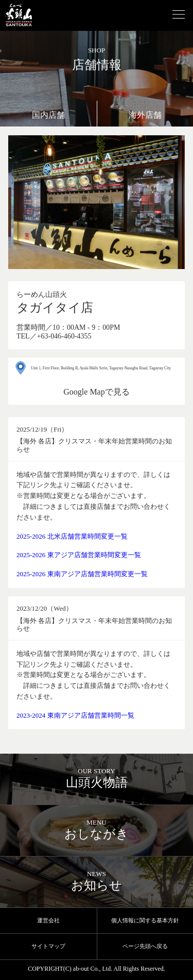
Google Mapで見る (96, 392)
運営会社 (48, 920)
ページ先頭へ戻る (145, 946)
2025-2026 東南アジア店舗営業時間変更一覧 (82, 574)
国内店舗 (48, 115)
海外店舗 (145, 115)
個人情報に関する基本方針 (145, 920)
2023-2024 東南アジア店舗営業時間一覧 (75, 715)
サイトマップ (48, 946)
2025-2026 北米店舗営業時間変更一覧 (72, 536)
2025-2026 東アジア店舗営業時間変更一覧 (79, 555)
